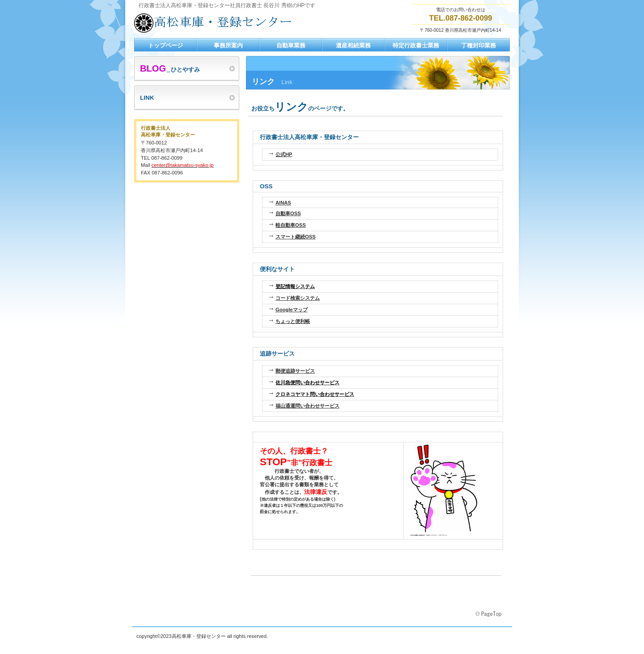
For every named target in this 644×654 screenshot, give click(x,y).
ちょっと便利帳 (293, 321)
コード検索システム (298, 298)
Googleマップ (292, 310)
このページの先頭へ (489, 614)
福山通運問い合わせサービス (307, 406)
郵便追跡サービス (295, 371)
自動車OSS (288, 213)
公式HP (284, 154)
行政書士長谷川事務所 (224, 23)
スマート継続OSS (296, 237)
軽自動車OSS (291, 225)
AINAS (283, 203)
